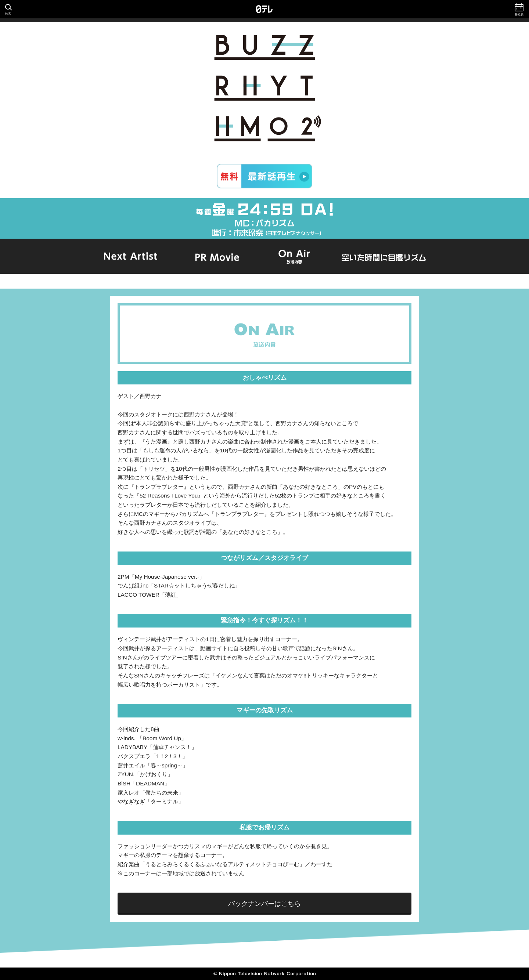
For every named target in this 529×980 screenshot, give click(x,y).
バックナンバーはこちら (264, 904)
